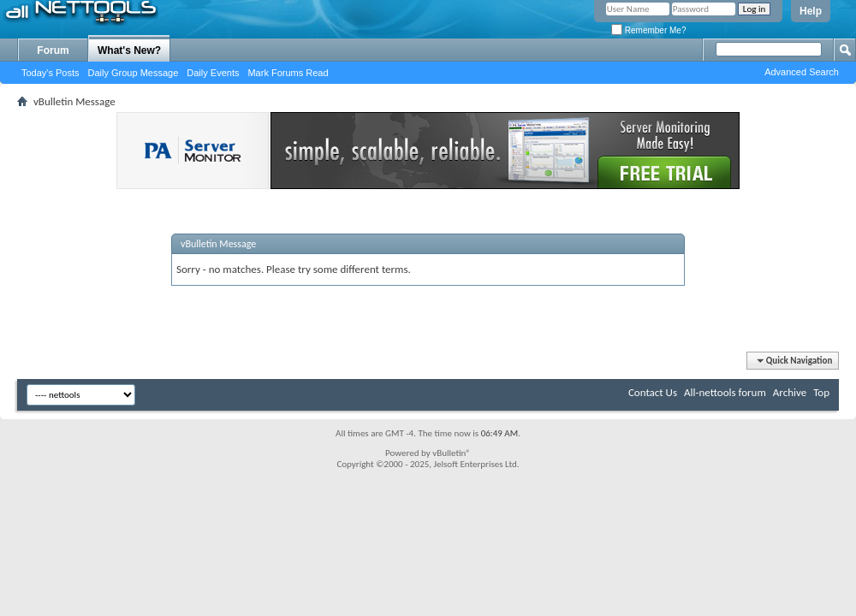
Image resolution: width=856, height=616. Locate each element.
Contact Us (653, 392)
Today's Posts (51, 73)
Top (821, 392)
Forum (53, 50)
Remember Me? (648, 30)
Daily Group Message (134, 73)
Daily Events (213, 73)
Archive (790, 392)
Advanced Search (802, 72)
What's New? (129, 50)
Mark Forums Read (288, 73)
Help (811, 11)
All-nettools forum (725, 392)
